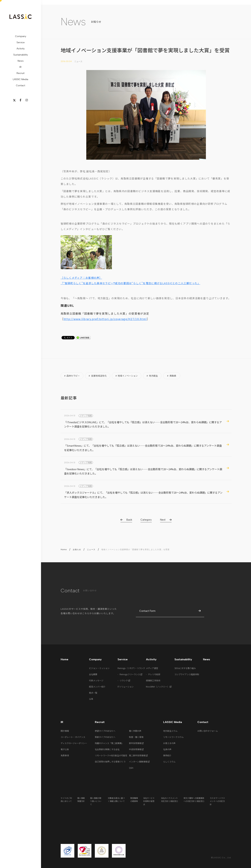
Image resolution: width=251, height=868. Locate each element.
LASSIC (21, 17)
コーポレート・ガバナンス (73, 737)
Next (163, 520)
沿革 (91, 699)
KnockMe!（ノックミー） (159, 687)
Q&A (131, 768)
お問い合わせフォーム (208, 731)
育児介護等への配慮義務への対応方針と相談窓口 (194, 800)
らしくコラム (169, 762)
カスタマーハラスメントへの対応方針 (217, 801)
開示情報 (65, 731)
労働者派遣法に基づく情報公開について (116, 800)
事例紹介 (167, 755)
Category (146, 520)
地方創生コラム (170, 731)
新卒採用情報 (136, 743)
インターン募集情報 (139, 762)
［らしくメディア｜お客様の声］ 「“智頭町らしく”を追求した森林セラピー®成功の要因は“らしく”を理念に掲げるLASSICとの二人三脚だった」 (130, 280)
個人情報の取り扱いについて (96, 801)
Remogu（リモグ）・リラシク (131, 668)
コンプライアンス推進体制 (187, 674)
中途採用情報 (136, 749)
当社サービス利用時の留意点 (149, 801)
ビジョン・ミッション (99, 668)
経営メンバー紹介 (97, 687)
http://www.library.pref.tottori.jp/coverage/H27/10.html (105, 319)
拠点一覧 (93, 693)
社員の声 (167, 749)
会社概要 (93, 674)
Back (129, 520)
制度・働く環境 (136, 737)
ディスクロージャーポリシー (74, 743)
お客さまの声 (169, 743)
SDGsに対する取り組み (185, 668)
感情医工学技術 (153, 680)
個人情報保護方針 (81, 800)
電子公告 (65, 749)
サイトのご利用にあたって (66, 800)
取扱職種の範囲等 (134, 800)
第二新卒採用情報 (138, 755)
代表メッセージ (96, 680)
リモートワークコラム (173, 737)
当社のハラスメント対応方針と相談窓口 (169, 800)
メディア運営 (152, 668)
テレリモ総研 (154, 674)
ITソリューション (126, 687)
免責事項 (65, 755)
